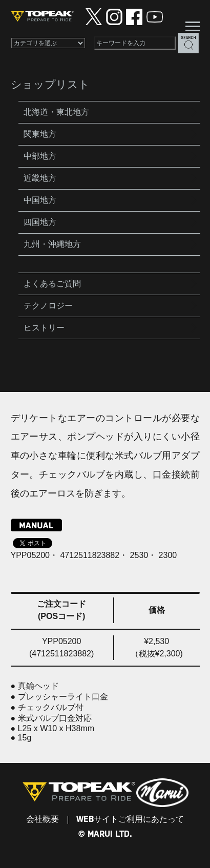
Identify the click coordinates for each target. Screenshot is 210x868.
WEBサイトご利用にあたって (130, 820)
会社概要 (43, 820)
